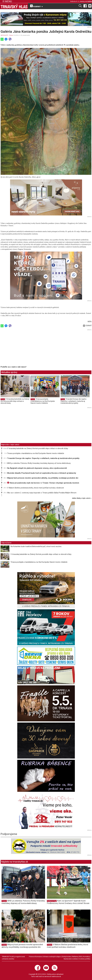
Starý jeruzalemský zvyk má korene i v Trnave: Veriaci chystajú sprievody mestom (43, 483)
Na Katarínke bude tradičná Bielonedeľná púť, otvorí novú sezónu (36, 546)
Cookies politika (84, 959)
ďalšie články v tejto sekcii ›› (82, 498)
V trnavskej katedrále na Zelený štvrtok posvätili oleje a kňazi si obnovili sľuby (15, 401)
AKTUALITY (4, 35)
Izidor (90, 1)
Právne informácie (35, 956)
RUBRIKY (37, 6)
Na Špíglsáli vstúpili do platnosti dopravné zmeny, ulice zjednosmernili (37, 468)
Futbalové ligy (52, 901)
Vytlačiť (87, 325)
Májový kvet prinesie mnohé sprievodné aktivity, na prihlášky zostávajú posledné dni (43, 478)
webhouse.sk (56, 976)
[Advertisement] (21, 348)
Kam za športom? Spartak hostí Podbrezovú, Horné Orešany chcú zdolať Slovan (68, 902)
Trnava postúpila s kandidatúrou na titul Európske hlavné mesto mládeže (43, 401)
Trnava (11, 35)
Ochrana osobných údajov (52, 956)
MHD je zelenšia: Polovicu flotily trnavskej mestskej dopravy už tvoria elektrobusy (39, 463)
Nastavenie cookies (71, 959)
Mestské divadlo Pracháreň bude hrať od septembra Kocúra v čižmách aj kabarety (42, 473)
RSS (81, 956)
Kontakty (86, 956)
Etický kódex (67, 956)
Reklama (75, 956)
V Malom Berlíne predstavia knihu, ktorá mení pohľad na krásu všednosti (36, 488)
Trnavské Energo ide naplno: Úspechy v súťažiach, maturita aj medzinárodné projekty (74, 401)
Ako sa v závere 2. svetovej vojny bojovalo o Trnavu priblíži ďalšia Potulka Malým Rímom (42, 493)
